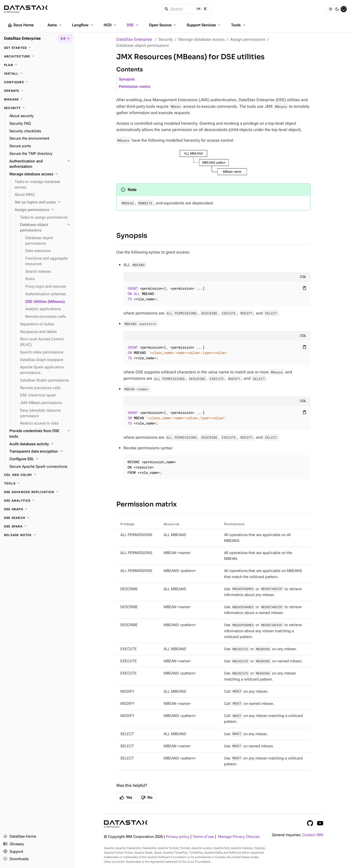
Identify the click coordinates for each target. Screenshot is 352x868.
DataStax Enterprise (134, 39)
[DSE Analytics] (37, 501)
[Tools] (37, 483)
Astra (55, 25)
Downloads (16, 859)
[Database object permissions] (45, 228)
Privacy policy (178, 837)
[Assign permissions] (43, 210)
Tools (239, 25)
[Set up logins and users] (43, 202)
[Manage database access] (40, 174)
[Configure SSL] (40, 459)
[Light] (331, 9)
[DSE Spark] (37, 526)
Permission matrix (135, 87)
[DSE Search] (37, 518)
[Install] (37, 74)
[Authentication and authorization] (40, 164)
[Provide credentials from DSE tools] (40, 434)
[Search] (187, 9)
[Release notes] (37, 535)
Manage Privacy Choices (239, 837)
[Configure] (37, 82)
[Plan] (37, 65)
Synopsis (127, 79)
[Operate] (37, 91)
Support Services (204, 25)
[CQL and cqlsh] (37, 475)
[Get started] (37, 48)
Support (13, 852)
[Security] (37, 108)
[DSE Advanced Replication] (37, 492)
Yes (126, 798)
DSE (133, 25)
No (147, 798)
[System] (344, 9)
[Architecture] (37, 56)
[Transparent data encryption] (40, 452)
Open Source (163, 25)
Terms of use (203, 837)
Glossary (14, 844)
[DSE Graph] (37, 509)
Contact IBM (313, 835)
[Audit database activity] (40, 444)
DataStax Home (20, 837)
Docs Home (20, 25)
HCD (110, 25)
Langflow (83, 25)
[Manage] (37, 99)
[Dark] (337, 9)
